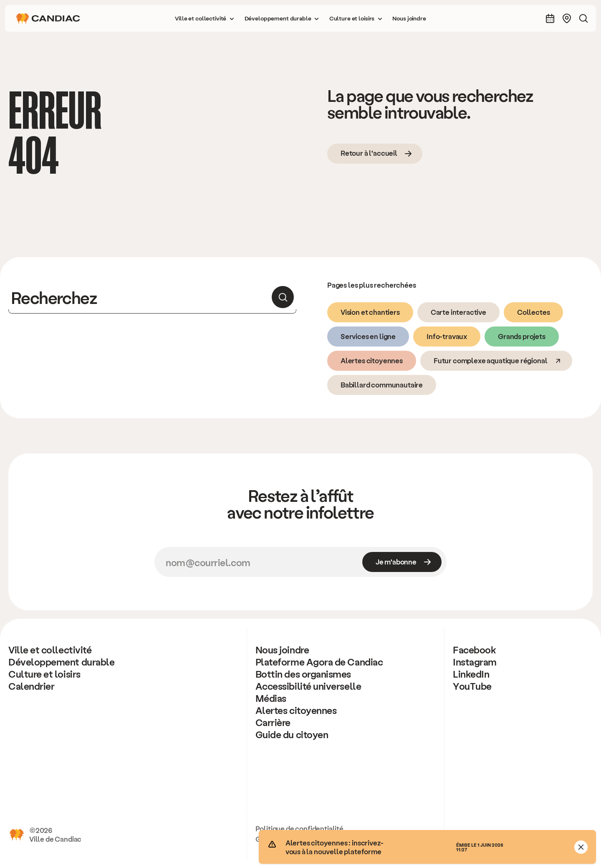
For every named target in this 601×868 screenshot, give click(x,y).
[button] (205, 18)
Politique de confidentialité (299, 828)
